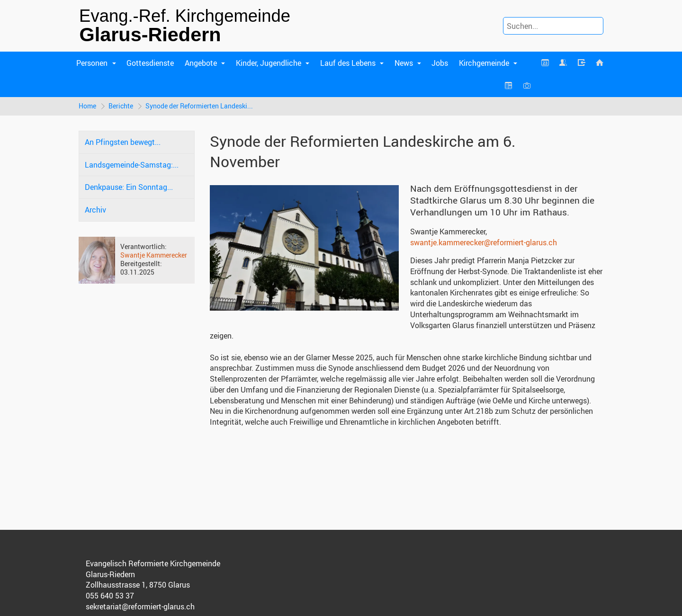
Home (87, 106)
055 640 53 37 (110, 596)
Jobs (440, 63)
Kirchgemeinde (484, 63)
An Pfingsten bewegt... (123, 142)
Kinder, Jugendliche (269, 63)
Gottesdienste (150, 63)
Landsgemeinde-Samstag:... (132, 165)
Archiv (95, 210)
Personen (92, 63)
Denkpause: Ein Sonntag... (129, 187)
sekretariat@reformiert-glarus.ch (140, 607)
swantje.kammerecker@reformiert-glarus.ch (484, 242)
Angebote (201, 63)
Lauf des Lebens (348, 63)
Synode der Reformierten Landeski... (199, 106)
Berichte (121, 106)
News (404, 63)
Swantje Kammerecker (154, 255)
